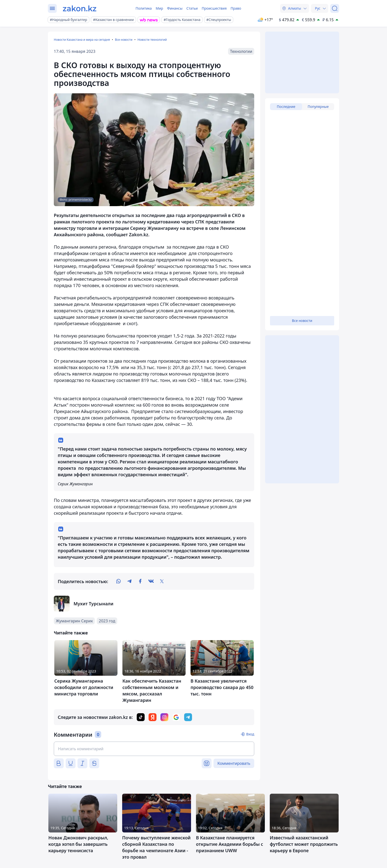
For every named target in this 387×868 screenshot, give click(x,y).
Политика (144, 8)
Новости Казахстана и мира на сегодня (82, 40)
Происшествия (214, 8)
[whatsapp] (118, 581)
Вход (250, 734)
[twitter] (162, 581)
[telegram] (129, 581)
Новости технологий (152, 40)
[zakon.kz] (80, 8)
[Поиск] (335, 8)
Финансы (175, 8)
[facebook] (140, 581)
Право (236, 8)
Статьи (192, 8)
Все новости (124, 40)
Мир (159, 8)
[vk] (151, 581)
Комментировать (234, 763)
